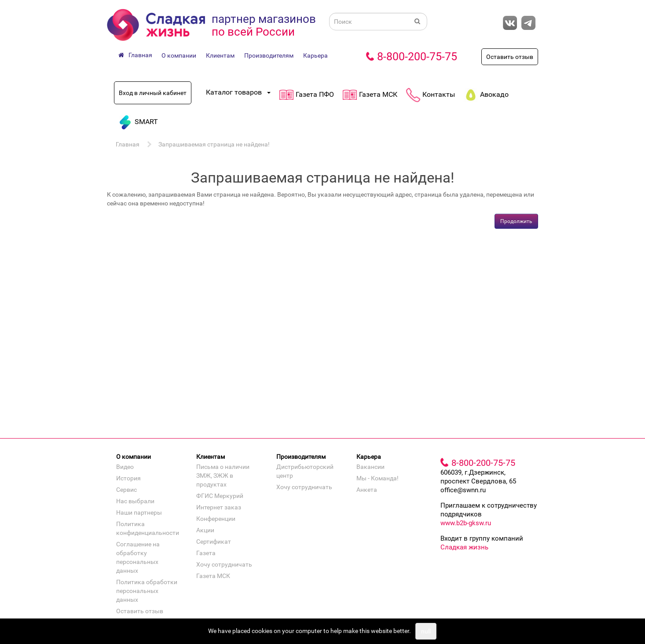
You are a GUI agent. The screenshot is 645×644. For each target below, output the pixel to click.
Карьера (315, 55)
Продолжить (516, 221)
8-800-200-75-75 (417, 57)
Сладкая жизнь (464, 547)
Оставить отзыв (510, 57)
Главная (128, 144)
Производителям (269, 55)
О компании (179, 55)
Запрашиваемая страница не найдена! (214, 144)
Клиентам (220, 55)
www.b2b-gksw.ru (466, 523)
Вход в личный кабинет (153, 93)
